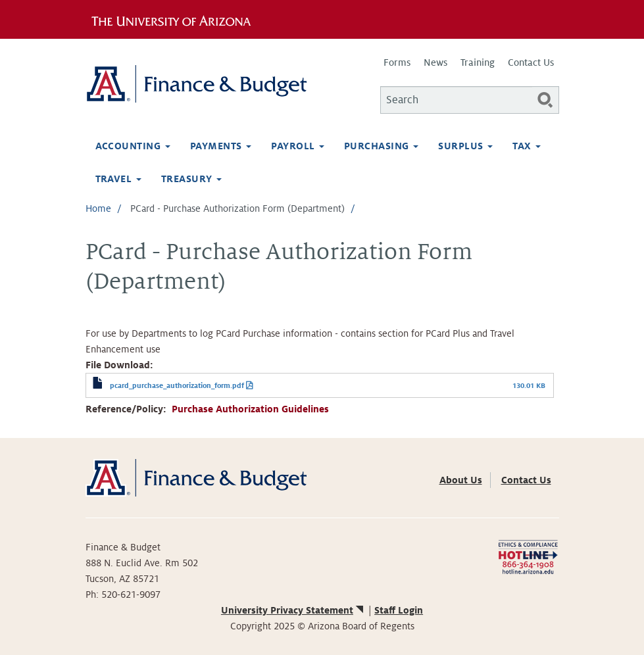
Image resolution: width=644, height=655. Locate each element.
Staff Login (399, 610)
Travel (118, 179)
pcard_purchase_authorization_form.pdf (177, 385)
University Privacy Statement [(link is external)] (293, 610)
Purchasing (381, 146)
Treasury (191, 179)
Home (98, 208)
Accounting (133, 146)
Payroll (298, 146)
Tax (527, 146)
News (435, 62)
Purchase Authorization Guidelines (250, 409)
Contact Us (531, 62)
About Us (461, 480)
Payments (221, 146)
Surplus (465, 146)
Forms (397, 62)
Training (478, 62)
